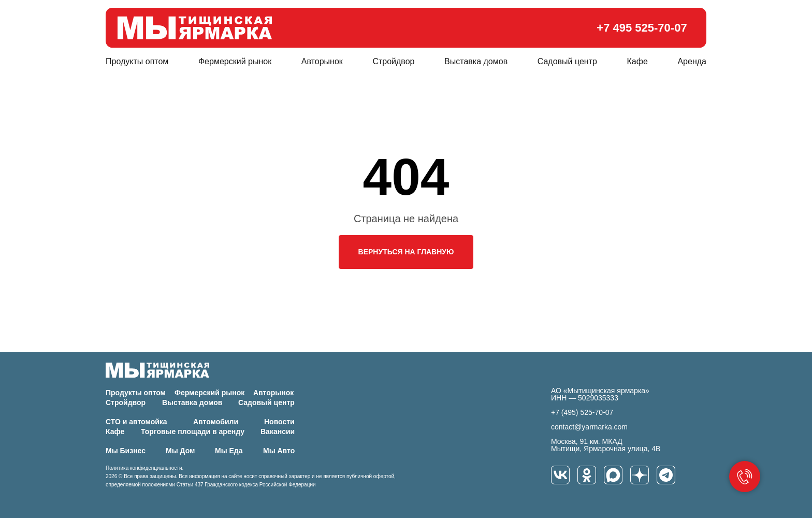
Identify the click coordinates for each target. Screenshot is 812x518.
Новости (279, 422)
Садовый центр (567, 61)
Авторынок (322, 61)
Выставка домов (476, 61)
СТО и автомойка (136, 422)
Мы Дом (180, 451)
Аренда (692, 61)
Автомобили (216, 422)
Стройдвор (393, 61)
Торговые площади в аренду (193, 431)
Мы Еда (229, 451)
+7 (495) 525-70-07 (582, 412)
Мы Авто (279, 451)
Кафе (637, 61)
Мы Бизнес (126, 451)
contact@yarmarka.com (589, 427)
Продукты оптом (137, 61)
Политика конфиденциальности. (144, 468)
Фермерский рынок (235, 61)
